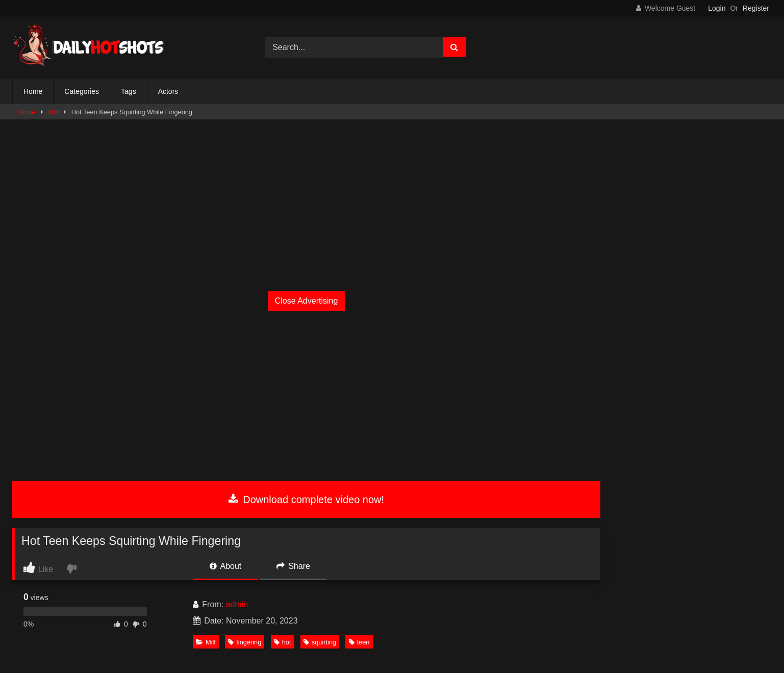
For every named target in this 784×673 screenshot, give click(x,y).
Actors (168, 91)
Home (33, 91)
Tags (129, 91)
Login (717, 8)
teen (359, 642)
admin (237, 604)
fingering (245, 642)
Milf (54, 112)
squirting (320, 642)
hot (283, 642)
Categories (82, 91)
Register (756, 8)
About (225, 566)
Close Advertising (307, 301)
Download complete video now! (306, 500)
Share (293, 566)
